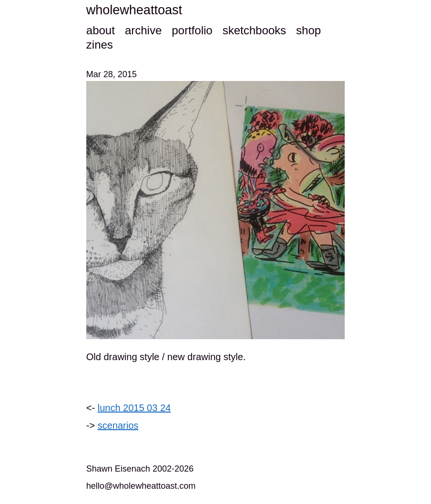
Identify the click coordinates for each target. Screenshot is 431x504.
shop (308, 30)
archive (143, 30)
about (101, 30)
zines (100, 45)
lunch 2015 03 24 (134, 408)
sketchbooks (254, 30)
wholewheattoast (134, 10)
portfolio (192, 30)
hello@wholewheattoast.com (141, 486)
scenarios (118, 425)
